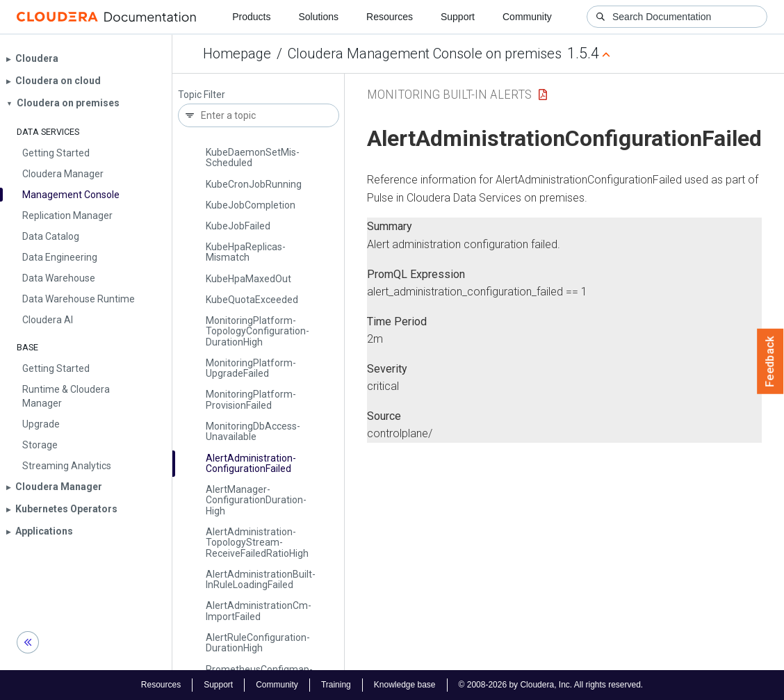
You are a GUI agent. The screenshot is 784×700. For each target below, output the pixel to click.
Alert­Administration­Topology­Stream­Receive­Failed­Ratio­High (257, 543)
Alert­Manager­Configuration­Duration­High (256, 500)
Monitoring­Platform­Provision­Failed (251, 399)
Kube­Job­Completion (251, 205)
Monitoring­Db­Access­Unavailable (253, 431)
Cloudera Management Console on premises (425, 54)
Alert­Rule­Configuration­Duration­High (258, 643)
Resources (390, 17)
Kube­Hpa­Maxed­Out (248, 279)
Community (527, 17)
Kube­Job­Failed (238, 226)
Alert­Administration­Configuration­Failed (251, 463)
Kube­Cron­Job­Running (254, 184)
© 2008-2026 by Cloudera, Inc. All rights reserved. (551, 685)
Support (458, 17)
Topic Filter (202, 95)
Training (336, 685)
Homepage (237, 54)
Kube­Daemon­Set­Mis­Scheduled (253, 157)
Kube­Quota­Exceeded (252, 300)
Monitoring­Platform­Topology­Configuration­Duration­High (258, 331)
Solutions (318, 17)
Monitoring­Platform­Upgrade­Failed (251, 368)
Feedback (770, 361)
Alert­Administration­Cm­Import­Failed (259, 611)
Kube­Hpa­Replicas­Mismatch (246, 252)
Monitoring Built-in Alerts (449, 94)
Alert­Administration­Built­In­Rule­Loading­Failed (261, 579)
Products (251, 17)
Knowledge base (405, 685)
